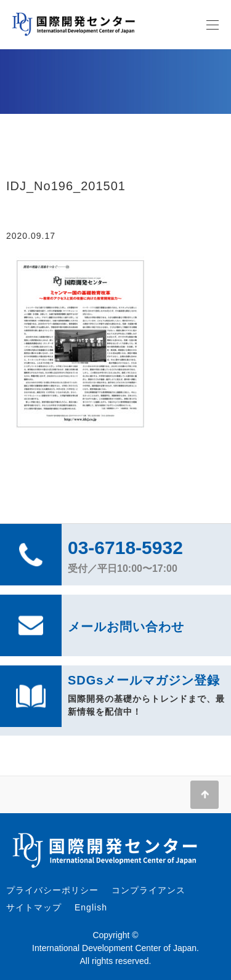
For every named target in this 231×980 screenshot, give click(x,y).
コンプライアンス (148, 890)
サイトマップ (34, 907)
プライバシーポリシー (52, 890)
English (91, 907)
